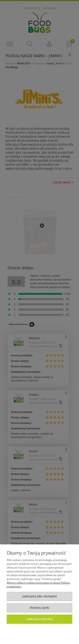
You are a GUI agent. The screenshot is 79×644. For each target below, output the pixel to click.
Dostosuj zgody (39, 608)
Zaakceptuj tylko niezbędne (40, 596)
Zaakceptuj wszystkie (39, 619)
